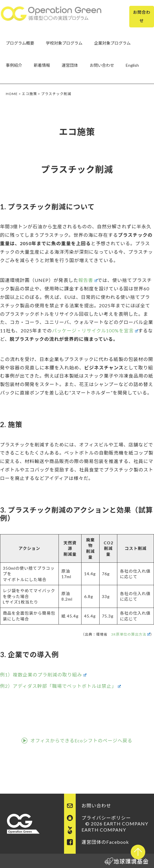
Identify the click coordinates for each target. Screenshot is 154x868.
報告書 (88, 280)
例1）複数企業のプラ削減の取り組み (43, 675)
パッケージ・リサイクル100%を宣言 (95, 330)
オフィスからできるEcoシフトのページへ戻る (81, 740)
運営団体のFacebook (105, 842)
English (132, 65)
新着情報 (42, 65)
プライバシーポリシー (106, 818)
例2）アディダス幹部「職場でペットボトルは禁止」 (60, 686)
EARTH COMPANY (104, 830)
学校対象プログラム (64, 43)
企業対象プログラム (112, 43)
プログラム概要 (20, 43)
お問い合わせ (102, 65)
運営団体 (70, 65)
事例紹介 (14, 65)
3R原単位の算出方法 (131, 634)
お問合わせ (142, 16)
